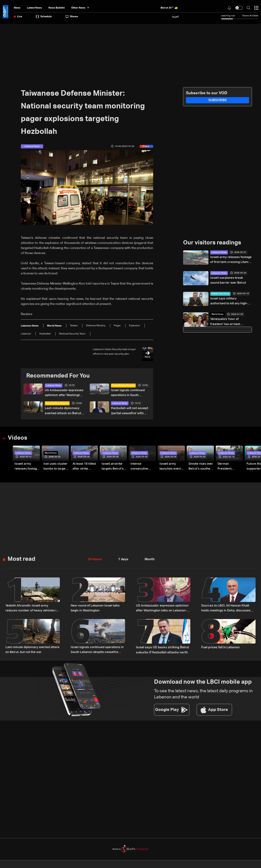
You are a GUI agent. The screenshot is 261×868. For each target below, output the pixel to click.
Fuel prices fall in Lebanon (220, 648)
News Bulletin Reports (123, 386)
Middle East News (220, 294)
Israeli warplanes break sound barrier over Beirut (229, 281)
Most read (21, 559)
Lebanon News (54, 386)
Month (150, 559)
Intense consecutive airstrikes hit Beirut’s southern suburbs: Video (142, 467)
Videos (17, 438)
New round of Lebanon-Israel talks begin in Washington (96, 609)
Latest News (34, 8)
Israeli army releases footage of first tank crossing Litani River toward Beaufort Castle (228, 260)
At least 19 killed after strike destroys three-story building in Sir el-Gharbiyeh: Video (85, 467)
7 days (123, 559)
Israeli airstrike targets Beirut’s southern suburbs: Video (113, 467)
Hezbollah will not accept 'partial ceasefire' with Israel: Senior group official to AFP (130, 412)
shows (72, 17)
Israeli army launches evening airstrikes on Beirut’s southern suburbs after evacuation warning (170, 467)
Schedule (44, 17)
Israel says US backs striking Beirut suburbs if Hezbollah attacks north (162, 650)
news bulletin (57, 8)
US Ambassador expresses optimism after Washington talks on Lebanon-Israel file (64, 393)
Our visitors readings (212, 243)
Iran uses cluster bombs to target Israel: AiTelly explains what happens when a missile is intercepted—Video (56, 467)
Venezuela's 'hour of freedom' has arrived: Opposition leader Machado (231, 323)
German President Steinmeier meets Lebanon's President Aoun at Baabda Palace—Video (229, 467)
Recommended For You (58, 376)
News (17, 8)
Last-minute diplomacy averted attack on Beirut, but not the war (63, 412)
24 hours (95, 559)
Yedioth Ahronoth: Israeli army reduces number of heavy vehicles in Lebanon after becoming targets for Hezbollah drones (33, 609)
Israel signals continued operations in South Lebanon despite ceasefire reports (129, 393)
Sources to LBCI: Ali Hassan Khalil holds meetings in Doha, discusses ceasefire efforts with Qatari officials (227, 609)
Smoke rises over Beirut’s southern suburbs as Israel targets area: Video (199, 467)
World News (217, 315)
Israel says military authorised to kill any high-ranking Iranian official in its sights (230, 302)
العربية (175, 17)
